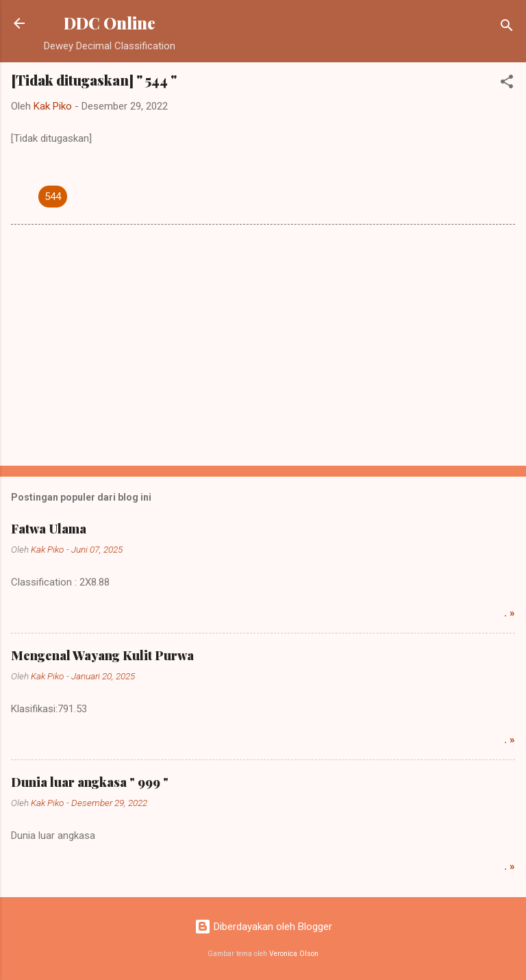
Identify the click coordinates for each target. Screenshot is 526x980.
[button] (507, 84)
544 (53, 197)
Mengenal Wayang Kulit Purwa (102, 655)
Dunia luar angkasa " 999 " (90, 782)
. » (510, 613)
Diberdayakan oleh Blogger (263, 927)
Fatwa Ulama (49, 529)
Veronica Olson (294, 954)
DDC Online (110, 23)
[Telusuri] (507, 28)
